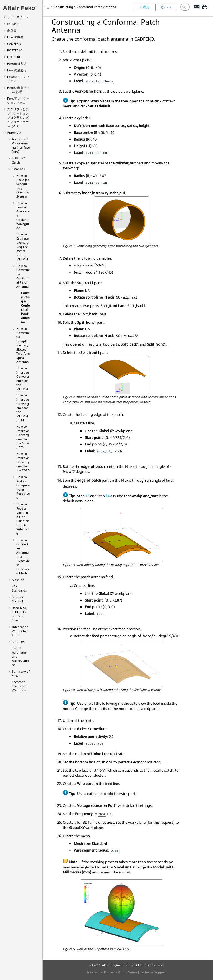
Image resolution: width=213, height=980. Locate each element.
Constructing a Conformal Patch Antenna (26, 307)
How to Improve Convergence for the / (23, 408)
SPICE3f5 (18, 642)
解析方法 (17, 63)
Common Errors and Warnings (20, 686)
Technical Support (153, 972)
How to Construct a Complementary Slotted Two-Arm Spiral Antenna (23, 345)
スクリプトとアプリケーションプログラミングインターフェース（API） (18, 117)
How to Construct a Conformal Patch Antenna (23, 276)
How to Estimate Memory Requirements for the (22, 247)
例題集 (12, 30)
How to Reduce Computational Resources (23, 487)
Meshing (18, 580)
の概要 (15, 37)
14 (108, 496)
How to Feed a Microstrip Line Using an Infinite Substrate (23, 519)
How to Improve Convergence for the (23, 378)
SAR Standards (19, 588)
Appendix (14, 132)
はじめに (13, 24)
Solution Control (18, 599)
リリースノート (18, 17)
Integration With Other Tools (20, 631)
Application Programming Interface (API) (21, 145)
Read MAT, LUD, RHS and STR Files (20, 614)
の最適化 (17, 70)
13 (87, 496)
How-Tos (18, 169)
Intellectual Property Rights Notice (112, 972)
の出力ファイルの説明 (18, 90)
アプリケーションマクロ (18, 100)
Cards (19, 160)
